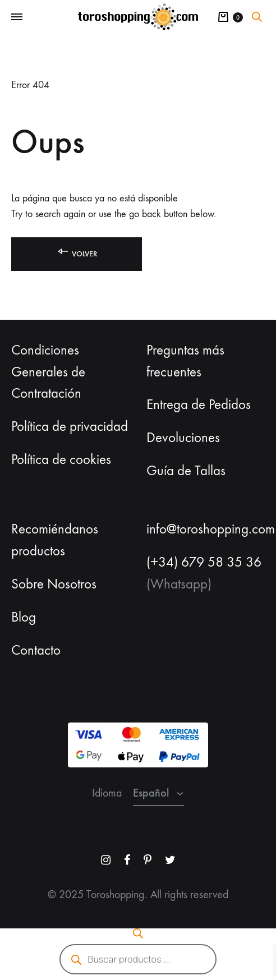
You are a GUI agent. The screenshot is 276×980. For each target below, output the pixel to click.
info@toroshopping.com (211, 529)
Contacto (36, 650)
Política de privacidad (70, 426)
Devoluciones (183, 438)
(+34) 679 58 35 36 (204, 562)
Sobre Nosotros (54, 584)
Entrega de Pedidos (199, 404)
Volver (77, 252)
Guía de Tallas (186, 471)
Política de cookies (61, 459)
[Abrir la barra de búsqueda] (257, 17)
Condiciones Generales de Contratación (48, 372)
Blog (24, 617)
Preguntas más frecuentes (185, 361)
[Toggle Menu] (17, 17)
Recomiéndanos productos (55, 540)
